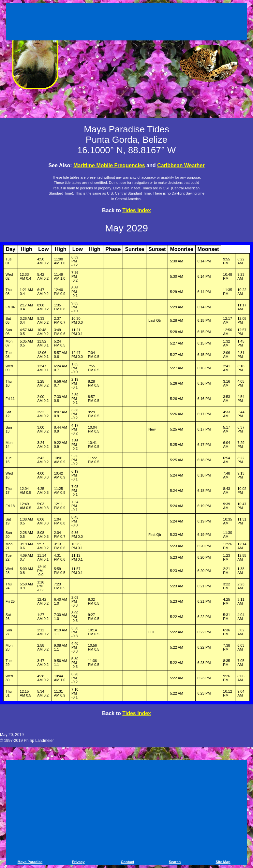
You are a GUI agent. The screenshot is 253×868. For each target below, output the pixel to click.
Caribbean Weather (181, 165)
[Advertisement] (126, 23)
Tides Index (137, 210)
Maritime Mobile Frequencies (109, 165)
